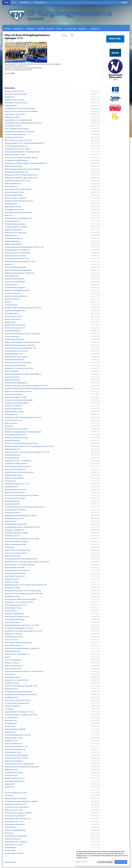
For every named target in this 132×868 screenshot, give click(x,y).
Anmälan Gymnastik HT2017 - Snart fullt (16, 758)
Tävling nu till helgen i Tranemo (14, 738)
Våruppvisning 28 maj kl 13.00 (13, 354)
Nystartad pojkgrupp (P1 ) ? (13, 449)
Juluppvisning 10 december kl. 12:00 (15, 804)
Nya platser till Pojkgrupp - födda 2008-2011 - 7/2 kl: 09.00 (22, 625)
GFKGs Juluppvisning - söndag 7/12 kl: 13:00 (18, 140)
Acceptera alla (121, 862)
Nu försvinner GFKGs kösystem (14, 772)
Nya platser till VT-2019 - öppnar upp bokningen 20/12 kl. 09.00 (23, 631)
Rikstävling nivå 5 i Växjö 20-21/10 (15, 328)
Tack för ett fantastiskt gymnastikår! (15, 267)
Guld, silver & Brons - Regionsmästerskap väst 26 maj (20, 599)
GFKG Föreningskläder (11, 371)
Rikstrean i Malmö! (10, 322)
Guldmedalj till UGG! (11, 827)
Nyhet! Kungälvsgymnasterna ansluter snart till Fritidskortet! (22, 169)
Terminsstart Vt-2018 (11, 721)
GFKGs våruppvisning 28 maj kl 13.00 (16, 435)
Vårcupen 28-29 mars (11, 204)
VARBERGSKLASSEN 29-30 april (14, 360)
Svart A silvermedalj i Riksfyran (14, 195)
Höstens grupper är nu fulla (13, 669)
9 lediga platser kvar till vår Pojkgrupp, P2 (17, 755)
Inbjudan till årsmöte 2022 (12, 440)
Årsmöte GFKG (9, 787)
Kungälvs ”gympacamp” (12, 377)
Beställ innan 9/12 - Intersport (13, 634)
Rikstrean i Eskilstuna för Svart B (14, 192)
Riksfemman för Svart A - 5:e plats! (15, 155)
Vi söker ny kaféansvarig (12, 337)
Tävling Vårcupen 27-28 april (13, 608)
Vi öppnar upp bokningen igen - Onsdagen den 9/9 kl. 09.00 (22, 527)
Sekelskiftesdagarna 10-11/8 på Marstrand (17, 250)
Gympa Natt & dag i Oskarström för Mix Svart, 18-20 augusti (22, 334)
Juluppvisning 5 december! (13, 839)
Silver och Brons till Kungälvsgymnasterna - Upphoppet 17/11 (23, 648)
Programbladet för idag (12, 276)
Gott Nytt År (8, 302)
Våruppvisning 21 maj (11, 770)
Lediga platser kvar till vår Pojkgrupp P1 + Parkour (19, 712)
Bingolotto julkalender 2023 (13, 331)
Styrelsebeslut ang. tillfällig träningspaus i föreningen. (21, 516)
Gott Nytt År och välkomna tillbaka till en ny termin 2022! (21, 443)
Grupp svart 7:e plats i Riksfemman (15, 469)
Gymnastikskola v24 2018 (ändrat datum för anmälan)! (21, 695)
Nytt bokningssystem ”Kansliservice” (16, 490)
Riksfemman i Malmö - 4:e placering (15, 198)
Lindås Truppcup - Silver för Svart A (15, 114)
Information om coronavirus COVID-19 (16, 553)
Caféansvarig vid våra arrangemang (15, 749)
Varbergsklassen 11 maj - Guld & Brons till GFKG (19, 602)
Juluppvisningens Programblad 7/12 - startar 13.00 (20, 132)
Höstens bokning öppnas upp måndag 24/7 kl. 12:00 (20, 348)
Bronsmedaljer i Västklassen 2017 (15, 781)
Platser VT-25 (8, 215)
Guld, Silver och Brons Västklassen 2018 (17, 703)
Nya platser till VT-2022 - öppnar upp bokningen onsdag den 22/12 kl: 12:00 (27, 452)
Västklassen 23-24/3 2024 (12, 293)
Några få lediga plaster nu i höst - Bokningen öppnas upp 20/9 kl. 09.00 (26, 585)
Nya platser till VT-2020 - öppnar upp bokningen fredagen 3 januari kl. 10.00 (27, 562)
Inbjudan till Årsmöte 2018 (12, 706)
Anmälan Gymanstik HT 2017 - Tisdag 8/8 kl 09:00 (19, 764)
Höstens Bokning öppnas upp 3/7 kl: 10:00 (17, 181)
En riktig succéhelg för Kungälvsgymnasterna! (18, 218)
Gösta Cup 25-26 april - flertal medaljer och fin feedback (21, 111)
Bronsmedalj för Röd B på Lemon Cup (16, 103)
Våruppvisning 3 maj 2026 (12, 117)
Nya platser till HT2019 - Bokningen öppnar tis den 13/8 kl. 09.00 (24, 593)
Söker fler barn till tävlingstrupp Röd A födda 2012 (20, 345)
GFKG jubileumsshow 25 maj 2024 (15, 287)
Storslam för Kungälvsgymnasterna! (15, 830)
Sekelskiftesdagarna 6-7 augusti (14, 412)
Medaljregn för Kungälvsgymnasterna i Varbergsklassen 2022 (23, 432)
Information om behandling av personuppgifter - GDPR (21, 686)
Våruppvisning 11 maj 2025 (13, 207)
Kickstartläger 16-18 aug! (12, 596)
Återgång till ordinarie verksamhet (15, 492)
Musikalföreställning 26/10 (13, 241)
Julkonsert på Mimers (11, 305)
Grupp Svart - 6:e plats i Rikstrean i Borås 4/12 (18, 391)
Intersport (8, 657)
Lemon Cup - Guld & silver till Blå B (15, 282)
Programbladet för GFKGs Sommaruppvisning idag (20, 109)
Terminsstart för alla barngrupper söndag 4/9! (18, 813)
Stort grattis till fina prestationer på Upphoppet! (19, 400)
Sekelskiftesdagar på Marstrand (14, 339)
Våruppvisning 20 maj (11, 689)
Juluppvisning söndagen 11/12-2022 (16, 397)
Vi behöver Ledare (10, 850)
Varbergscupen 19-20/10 (12, 579)
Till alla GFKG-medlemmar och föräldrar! (16, 542)
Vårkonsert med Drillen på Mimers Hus (16, 296)
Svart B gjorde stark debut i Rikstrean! (16, 94)
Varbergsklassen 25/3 (11, 697)
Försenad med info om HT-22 (13, 420)
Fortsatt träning (9, 547)
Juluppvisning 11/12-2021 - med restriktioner (18, 461)
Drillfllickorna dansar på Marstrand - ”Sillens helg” (19, 273)
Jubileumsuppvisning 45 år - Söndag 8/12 (17, 570)
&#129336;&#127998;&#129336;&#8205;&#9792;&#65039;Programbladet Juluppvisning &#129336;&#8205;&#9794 (39, 389)
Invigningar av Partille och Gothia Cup (16, 256)
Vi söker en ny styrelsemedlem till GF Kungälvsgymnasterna (22, 152)
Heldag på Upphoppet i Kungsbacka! (16, 798)
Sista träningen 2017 (11, 723)
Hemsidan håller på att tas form (14, 853)
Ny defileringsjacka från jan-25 (14, 238)
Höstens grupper (10, 674)
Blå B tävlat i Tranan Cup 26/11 (14, 316)
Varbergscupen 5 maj (11, 285)
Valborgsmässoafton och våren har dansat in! (18, 363)
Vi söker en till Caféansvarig (13, 660)
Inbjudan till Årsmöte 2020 (12, 556)
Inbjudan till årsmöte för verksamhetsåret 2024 (18, 212)
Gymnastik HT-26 (10, 97)
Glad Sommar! (9, 426)
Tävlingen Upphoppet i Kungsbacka (15, 729)
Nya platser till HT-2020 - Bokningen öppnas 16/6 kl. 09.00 (22, 539)
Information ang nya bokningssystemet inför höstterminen (22, 767)
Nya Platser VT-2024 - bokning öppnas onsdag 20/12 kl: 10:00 (23, 308)
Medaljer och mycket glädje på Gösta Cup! (17, 290)
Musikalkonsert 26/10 (11, 236)
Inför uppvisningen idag (12, 458)
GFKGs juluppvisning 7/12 (12, 221)
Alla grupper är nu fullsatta (12, 588)
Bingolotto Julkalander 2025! (13, 166)
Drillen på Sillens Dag (11, 186)
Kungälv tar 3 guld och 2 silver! (14, 845)
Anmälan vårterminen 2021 (12, 504)
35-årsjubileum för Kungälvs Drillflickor (16, 160)
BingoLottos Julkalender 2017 (14, 744)
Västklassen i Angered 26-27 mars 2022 (16, 438)
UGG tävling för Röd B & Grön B (14, 137)
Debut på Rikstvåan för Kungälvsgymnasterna (18, 270)
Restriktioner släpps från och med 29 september (19, 472)
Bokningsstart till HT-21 (11, 487)
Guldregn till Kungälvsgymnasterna (15, 224)
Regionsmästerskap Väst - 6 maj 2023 (16, 357)
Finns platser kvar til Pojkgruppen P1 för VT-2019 (19, 628)
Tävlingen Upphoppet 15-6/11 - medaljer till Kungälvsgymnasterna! (24, 143)
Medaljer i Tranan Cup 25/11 (13, 319)
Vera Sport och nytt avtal (12, 663)
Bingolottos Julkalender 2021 (13, 475)
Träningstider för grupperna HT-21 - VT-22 (17, 484)
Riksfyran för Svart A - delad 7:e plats (16, 233)
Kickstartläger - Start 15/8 (12, 536)
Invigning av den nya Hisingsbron (14, 478)
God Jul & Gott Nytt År (11, 718)
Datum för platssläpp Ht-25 (13, 184)
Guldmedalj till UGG (10, 848)
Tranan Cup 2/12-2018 (11, 640)
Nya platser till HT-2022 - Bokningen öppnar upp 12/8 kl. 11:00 (23, 417)
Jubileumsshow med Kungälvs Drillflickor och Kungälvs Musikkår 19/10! (26, 163)
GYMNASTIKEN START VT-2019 (14, 637)
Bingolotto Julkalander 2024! (13, 244)
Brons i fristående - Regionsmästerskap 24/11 (18, 643)
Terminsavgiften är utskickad (13, 126)
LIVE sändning (9, 796)
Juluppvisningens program (13, 455)
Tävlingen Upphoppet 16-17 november (16, 227)
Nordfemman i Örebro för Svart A (14, 91)
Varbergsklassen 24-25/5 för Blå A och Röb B (18, 189)
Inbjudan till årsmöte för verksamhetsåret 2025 (18, 120)
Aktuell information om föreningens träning (17, 550)
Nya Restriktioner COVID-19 (13, 513)
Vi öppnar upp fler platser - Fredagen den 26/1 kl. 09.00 (21, 715)
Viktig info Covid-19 (10, 521)
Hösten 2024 (8, 264)
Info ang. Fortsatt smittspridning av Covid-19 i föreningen (22, 495)
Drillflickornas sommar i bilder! (14, 810)
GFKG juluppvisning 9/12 (12, 313)
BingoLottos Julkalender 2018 (14, 666)
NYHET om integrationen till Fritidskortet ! (17, 129)
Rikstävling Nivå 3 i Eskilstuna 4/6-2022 (16, 429)
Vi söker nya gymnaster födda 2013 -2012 (17, 259)
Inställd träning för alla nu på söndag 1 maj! (17, 819)
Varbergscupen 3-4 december (14, 394)
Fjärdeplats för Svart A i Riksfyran (15, 100)
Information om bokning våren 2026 (15, 134)
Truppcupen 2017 (10, 784)
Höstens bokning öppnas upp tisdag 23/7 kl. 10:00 (20, 262)
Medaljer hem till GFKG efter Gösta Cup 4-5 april (19, 201)
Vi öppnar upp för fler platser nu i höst (16, 746)
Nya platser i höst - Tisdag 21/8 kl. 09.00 (16, 680)
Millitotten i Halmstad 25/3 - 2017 (14, 778)
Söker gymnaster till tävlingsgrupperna (16, 383)
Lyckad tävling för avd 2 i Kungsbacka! (16, 842)
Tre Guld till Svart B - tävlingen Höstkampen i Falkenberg (21, 158)
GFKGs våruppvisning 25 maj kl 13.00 (16, 605)
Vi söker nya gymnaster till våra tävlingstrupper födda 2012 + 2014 (24, 247)
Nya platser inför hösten (12, 683)
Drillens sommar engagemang (14, 761)
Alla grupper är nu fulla (11, 582)
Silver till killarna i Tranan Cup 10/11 (15, 576)
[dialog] (102, 857)
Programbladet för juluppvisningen (15, 311)
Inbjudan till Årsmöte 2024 (12, 299)
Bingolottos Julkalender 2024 (13, 230)
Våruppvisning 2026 (11, 106)
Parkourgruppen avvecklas (13, 677)
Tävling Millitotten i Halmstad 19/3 (15, 824)
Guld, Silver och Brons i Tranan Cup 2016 (17, 807)
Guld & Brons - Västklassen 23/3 (14, 614)
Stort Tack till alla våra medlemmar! (15, 816)
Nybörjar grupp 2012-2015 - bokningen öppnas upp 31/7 (21, 175)
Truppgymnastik (40, 3)
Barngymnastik (25, 3)
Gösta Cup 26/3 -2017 (11, 775)
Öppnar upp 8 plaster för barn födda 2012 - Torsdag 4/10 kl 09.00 (24, 671)
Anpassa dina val (82, 862)
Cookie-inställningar (10, 862)
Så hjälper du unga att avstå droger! (15, 365)
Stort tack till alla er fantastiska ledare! (16, 836)
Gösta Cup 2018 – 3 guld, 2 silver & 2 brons (17, 700)
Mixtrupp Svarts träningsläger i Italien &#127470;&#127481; (22, 342)
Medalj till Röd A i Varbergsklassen (15, 325)
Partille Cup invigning (11, 423)
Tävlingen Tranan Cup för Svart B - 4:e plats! (17, 149)
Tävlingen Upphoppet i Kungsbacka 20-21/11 (18, 466)
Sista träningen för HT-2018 (13, 645)
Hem (6, 3)
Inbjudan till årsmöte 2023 (12, 380)
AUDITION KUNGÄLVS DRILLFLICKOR (16, 524)
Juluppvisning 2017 (10, 732)
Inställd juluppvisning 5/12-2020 (14, 518)
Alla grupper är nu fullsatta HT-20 (14, 530)
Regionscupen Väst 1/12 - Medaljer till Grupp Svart (20, 565)
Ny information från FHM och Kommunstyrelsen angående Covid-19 (25, 507)
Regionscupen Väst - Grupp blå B (14, 568)
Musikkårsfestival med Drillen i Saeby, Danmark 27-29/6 (21, 178)
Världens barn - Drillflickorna (13, 406)
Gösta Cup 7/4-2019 (11, 611)
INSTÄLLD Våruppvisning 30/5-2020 (15, 544)
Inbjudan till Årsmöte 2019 (12, 622)
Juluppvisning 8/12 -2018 (12, 651)
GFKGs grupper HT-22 (11, 415)
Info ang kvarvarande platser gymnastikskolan (18, 692)
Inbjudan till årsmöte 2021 (12, 501)
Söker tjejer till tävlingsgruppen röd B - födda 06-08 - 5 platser (23, 591)
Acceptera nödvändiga (105, 862)
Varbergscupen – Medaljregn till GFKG (16, 464)
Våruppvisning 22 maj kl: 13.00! (14, 822)
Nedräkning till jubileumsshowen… (15, 279)
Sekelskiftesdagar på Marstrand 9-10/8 (16, 172)
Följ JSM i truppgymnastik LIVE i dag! (16, 793)
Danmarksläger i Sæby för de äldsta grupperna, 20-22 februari (23, 123)
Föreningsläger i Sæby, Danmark (14, 210)
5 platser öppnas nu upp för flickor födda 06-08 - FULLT (21, 559)
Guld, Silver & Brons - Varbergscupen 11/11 (17, 654)
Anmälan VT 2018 (10, 726)
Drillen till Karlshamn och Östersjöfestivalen (17, 253)
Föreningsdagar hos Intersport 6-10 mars (17, 617)
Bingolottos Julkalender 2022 (13, 409)
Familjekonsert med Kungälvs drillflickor (17, 403)
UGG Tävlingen (9, 709)
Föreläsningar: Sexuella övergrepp (15, 619)
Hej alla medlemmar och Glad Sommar (16, 351)
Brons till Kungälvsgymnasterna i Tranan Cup (18, 735)
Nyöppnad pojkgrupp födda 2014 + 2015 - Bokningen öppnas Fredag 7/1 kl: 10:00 (29, 446)
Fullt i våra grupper (10, 481)
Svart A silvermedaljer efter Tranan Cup (16, 146)
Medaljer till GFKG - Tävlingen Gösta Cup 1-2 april (19, 368)
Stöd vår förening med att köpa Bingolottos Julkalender (21, 801)
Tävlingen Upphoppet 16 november (15, 573)
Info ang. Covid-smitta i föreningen (15, 498)
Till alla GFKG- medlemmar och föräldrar (16, 533)
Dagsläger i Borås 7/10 (11, 741)
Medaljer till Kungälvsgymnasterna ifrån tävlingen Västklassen (23, 374)
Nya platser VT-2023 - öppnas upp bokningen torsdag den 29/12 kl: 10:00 (26, 386)
